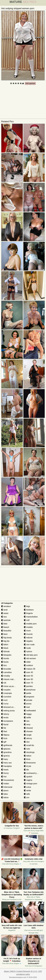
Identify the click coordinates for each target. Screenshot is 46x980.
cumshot (6, 697)
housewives (8, 780)
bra (4, 665)
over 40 (28, 672)
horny (5, 773)
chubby (6, 676)
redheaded (30, 711)
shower (28, 731)
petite (28, 693)
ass (4, 617)
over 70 (28, 683)
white (27, 791)
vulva (27, 787)
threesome (30, 763)
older (27, 662)
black (5, 648)
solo (27, 749)
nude (27, 648)
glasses (6, 749)
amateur (6, 606)
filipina (5, 735)
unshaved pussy (32, 773)
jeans (5, 791)
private (28, 700)
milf (27, 620)
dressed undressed (11, 707)
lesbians (29, 610)
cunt (4, 700)
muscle (28, 634)
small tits (29, 745)
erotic (5, 718)
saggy (28, 714)
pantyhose (30, 690)
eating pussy (8, 711)
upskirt (28, 777)
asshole (6, 620)
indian (5, 784)
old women (30, 658)
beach (5, 627)
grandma (6, 752)
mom (27, 631)
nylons (28, 651)
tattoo (28, 756)
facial (5, 724)
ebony (5, 714)
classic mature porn (11, 679)
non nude (29, 645)
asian (5, 613)
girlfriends (7, 745)
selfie (27, 718)
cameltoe (6, 672)
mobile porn (30, 624)
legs (27, 606)
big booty (6, 638)
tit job (28, 766)
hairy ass (6, 763)
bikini (5, 645)
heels (5, 770)
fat (4, 728)
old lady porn (31, 655)
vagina (28, 780)
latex (5, 794)
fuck (4, 738)
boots (5, 662)
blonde (5, 651)
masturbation (31, 617)
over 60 (28, 679)
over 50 (28, 676)
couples (6, 690)
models (28, 627)
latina (5, 797)
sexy (27, 724)
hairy (5, 759)
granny (5, 756)
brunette (6, 669)
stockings (29, 752)
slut (27, 742)
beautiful (6, 631)
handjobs (6, 766)
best (4, 634)
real (27, 707)
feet (4, 731)
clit (4, 683)
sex (27, 721)
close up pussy (9, 686)
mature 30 (30, 669)
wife (27, 794)
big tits (5, 641)
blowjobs (6, 655)
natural (28, 638)
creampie (7, 693)
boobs (5, 658)
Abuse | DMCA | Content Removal (17, 971)
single (28, 735)
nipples (28, 641)
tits (26, 770)
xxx (27, 797)
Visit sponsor (30, 83)
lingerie (28, 613)
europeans (7, 721)
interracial (7, 787)
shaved (28, 728)
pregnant (29, 697)
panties (28, 686)
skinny (28, 738)
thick (27, 759)
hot (4, 777)
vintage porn (31, 784)
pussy (28, 704)
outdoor (29, 665)
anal (4, 610)
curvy (5, 704)
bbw (4, 624)
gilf (4, 742)
